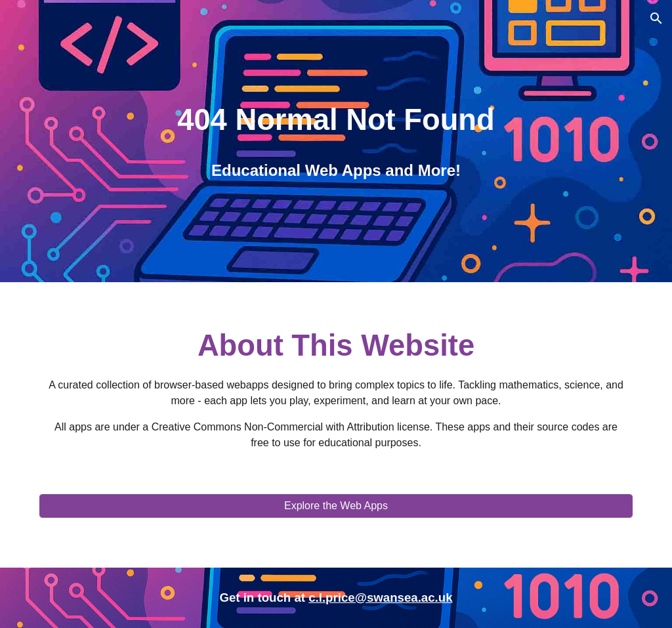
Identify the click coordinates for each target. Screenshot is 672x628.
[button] (656, 18)
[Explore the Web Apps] (336, 506)
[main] (336, 120)
